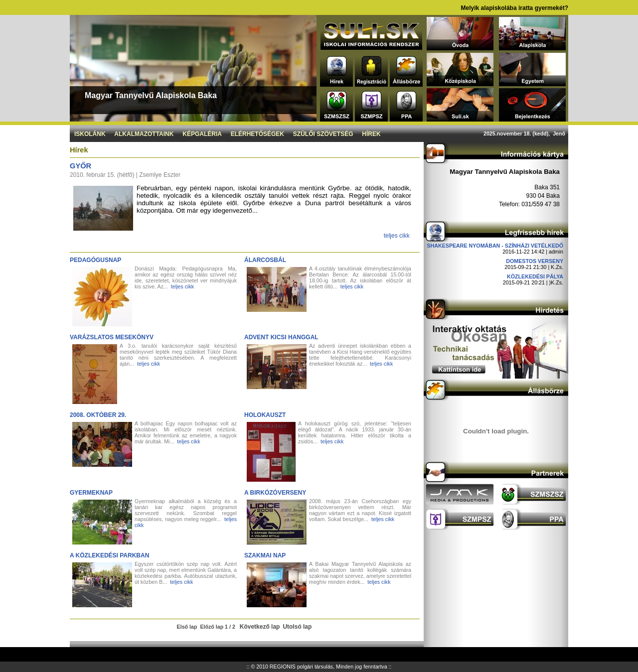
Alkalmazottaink (144, 134)
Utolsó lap (297, 627)
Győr (80, 166)
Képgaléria (202, 134)
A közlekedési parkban (109, 555)
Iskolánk (90, 134)
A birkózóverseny (275, 493)
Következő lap (260, 627)
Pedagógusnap (95, 260)
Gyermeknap (91, 493)
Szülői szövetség (323, 134)
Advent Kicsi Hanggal (281, 337)
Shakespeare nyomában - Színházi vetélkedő (495, 246)
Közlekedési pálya (535, 276)
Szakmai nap (265, 555)
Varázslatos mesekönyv (112, 337)
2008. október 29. (98, 415)
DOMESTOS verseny (535, 261)
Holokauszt (265, 415)
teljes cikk (397, 236)
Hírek (371, 134)
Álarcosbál (265, 260)
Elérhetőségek (257, 134)
